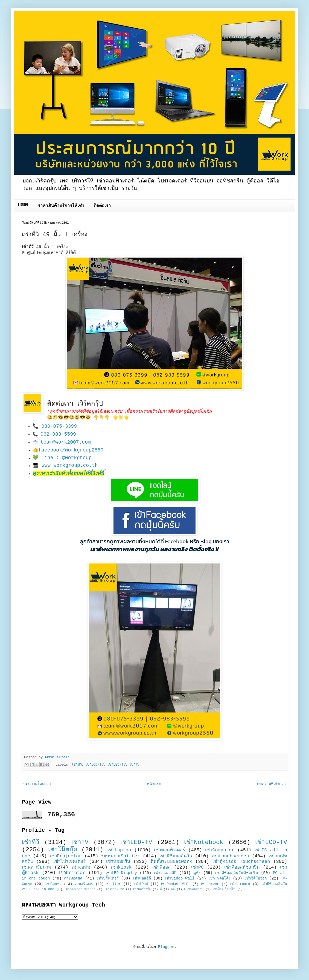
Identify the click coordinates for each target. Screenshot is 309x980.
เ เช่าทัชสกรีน (194, 889)
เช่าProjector (66, 856)
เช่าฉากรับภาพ (37, 867)
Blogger (166, 947)
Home (23, 205)
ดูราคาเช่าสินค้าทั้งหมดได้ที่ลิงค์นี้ (68, 473)
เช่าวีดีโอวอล (256, 878)
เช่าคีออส (161, 867)
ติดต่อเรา (102, 206)
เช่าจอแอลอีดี (165, 873)
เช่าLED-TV (117, 765)
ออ (173, 889)
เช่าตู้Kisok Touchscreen (241, 862)
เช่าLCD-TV (95, 765)
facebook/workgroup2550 (71, 450)
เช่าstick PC (114, 889)
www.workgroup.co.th (70, 465)
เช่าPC (197, 867)
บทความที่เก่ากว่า (271, 784)
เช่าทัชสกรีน (118, 862)
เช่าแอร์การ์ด (142, 889)
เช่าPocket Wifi (175, 884)
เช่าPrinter (72, 873)
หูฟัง (197, 873)
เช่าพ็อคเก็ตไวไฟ (224, 889)
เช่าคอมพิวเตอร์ (170, 850)
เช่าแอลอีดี (142, 878)
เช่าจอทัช (81, 867)
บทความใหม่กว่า (37, 784)
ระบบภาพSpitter (121, 856)
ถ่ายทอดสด (73, 878)
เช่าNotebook (204, 842)
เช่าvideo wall (180, 878)
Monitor (114, 884)
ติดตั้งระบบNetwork (171, 862)
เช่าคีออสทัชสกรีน (242, 867)
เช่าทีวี (77, 765)
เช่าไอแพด (54, 884)
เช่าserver (210, 884)
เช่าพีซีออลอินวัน (176, 856)
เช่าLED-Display (121, 873)
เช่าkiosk (121, 867)
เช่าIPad (141, 884)
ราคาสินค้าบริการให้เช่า (61, 206)
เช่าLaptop (119, 850)
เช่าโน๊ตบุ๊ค (63, 850)
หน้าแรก (154, 784)
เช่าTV (135, 765)
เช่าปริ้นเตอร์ (108, 878)
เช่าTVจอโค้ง (220, 878)
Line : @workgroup (66, 458)
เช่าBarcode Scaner (80, 889)
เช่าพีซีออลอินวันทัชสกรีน (237, 873)
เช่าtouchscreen (230, 856)
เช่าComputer (220, 850)
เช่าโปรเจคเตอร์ (69, 862)
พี (161, 889)
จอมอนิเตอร (84, 884)
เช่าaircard (240, 884)
